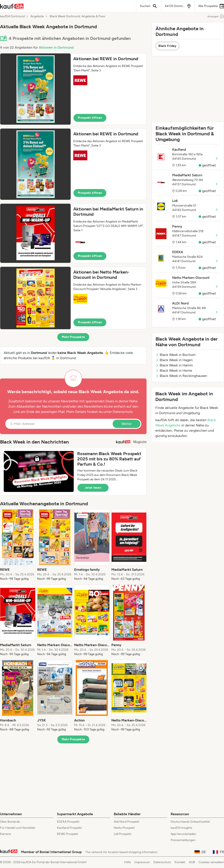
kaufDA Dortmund (12, 16)
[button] (73, 89)
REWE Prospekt (67, 834)
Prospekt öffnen (90, 118)
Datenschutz (123, 412)
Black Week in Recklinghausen (181, 376)
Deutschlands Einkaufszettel (190, 822)
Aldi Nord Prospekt (127, 822)
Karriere (5, 834)
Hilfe (128, 862)
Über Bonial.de (10, 822)
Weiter (127, 424)
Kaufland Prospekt (69, 828)
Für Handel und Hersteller (18, 828)
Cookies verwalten (211, 862)
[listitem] (18, 545)
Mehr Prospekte (73, 337)
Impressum (142, 862)
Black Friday (167, 46)
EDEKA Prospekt (68, 822)
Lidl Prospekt (122, 834)
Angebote (37, 16)
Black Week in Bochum (176, 355)
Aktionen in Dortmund (56, 47)
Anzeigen (216, 16)
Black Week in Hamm (174, 365)
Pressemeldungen (183, 840)
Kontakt (180, 862)
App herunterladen (183, 834)
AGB (192, 862)
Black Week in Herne (174, 370)
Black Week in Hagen (174, 360)
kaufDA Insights (181, 828)
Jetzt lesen (93, 488)
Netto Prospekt (124, 828)
